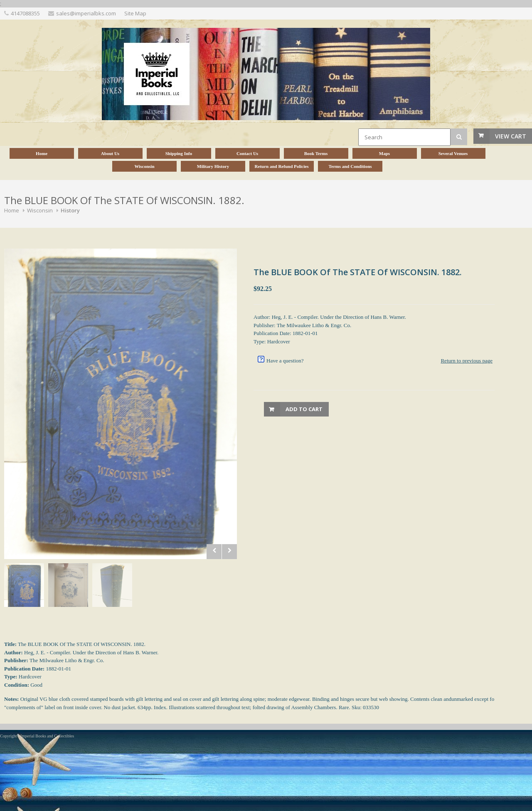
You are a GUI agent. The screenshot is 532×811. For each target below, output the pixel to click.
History (70, 210)
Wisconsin (40, 210)
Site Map (135, 13)
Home (12, 210)
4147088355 (25, 13)
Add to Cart (304, 409)
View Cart (511, 136)
